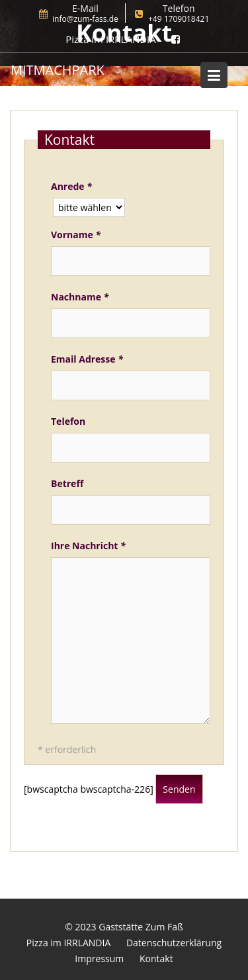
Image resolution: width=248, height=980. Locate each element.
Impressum (99, 958)
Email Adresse (87, 359)
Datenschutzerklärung (174, 943)
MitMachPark (58, 70)
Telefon (68, 421)
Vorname (76, 235)
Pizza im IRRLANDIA (68, 943)
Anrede (71, 186)
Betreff (67, 483)
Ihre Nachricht (88, 546)
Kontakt (156, 958)
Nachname (80, 297)
